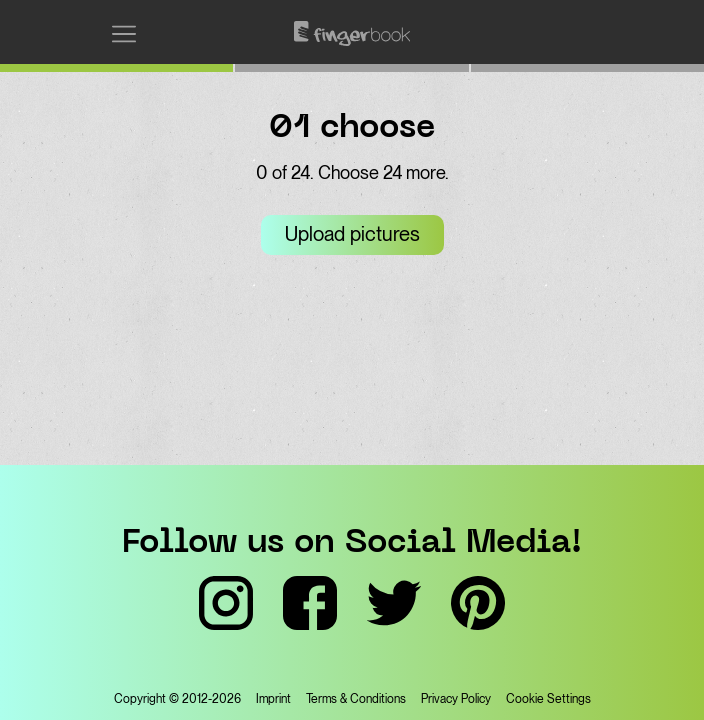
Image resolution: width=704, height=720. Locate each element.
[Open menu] (124, 34)
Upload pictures (352, 234)
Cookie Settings (548, 699)
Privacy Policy (456, 699)
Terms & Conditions (356, 699)
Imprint (273, 699)
